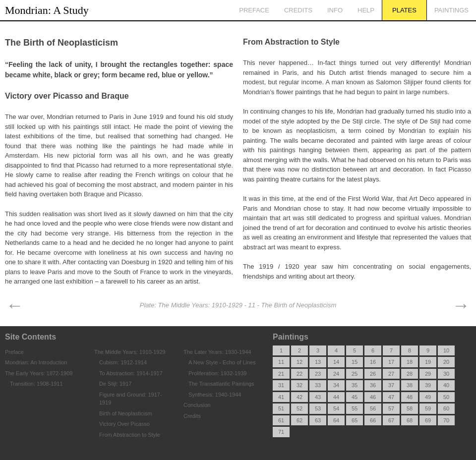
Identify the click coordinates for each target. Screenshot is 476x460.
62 (299, 420)
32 (299, 385)
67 (391, 420)
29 (428, 374)
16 (373, 362)
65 (355, 420)
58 (410, 408)
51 (281, 408)
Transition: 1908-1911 (36, 384)
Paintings (451, 10)
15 (355, 362)
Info (335, 10)
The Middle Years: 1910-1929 (130, 352)
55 (355, 408)
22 (299, 374)
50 (446, 397)
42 (299, 397)
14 (336, 362)
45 (355, 397)
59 (428, 408)
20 (446, 362)
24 (336, 374)
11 (281, 362)
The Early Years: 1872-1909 (39, 373)
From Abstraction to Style (130, 435)
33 (318, 385)
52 (299, 408)
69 (428, 420)
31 (281, 385)
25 (355, 374)
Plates (404, 10)
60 (446, 408)
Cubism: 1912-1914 (123, 362)
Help (366, 10)
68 (410, 420)
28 (410, 374)
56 (373, 408)
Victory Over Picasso (124, 424)
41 (281, 397)
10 (446, 350)
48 (410, 397)
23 (318, 374)
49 (428, 397)
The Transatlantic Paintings (221, 384)
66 (373, 420)
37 (391, 385)
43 (318, 397)
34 (336, 385)
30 (446, 374)
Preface (254, 10)
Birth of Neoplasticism (125, 413)
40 (446, 385)
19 (428, 362)
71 (281, 432)
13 (318, 362)
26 (373, 374)
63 (318, 420)
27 (391, 374)
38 (410, 385)
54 (336, 408)
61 (281, 420)
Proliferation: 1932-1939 (217, 373)
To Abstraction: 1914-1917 (131, 373)
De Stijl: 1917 (115, 384)
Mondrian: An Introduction (36, 362)
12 (299, 362)
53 (318, 408)
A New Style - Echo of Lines (222, 362)
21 (281, 374)
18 (410, 362)
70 (446, 420)
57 (391, 408)
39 (428, 385)
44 (336, 397)
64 (336, 420)
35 (355, 385)
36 (373, 385)
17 (391, 362)
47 (391, 397)
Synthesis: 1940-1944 (215, 395)
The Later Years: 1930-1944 (217, 352)
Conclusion (197, 405)
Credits (298, 10)
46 (373, 397)
